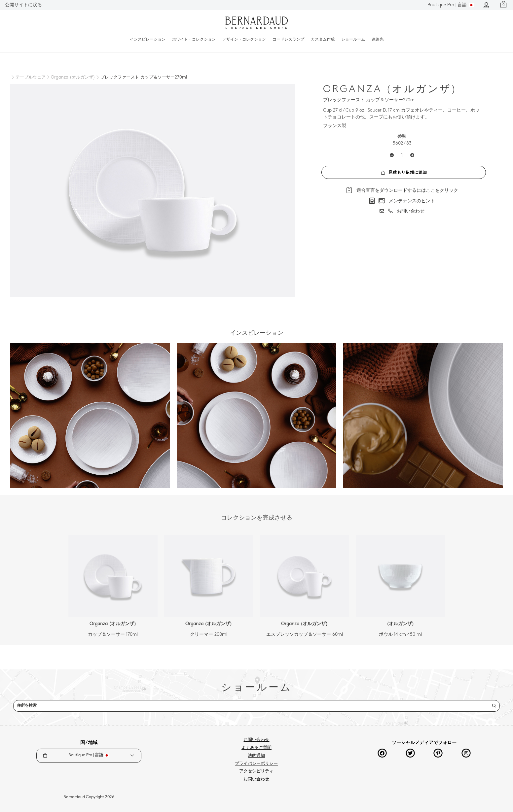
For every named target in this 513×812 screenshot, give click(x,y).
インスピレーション (148, 40)
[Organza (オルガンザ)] (70, 78)
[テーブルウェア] (28, 77)
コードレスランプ (288, 40)
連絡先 (378, 40)
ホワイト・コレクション (194, 40)
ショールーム (353, 40)
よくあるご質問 (256, 748)
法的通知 (256, 756)
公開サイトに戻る (23, 5)
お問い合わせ (256, 740)
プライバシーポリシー (256, 764)
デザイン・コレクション (244, 40)
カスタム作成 (323, 40)
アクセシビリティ (256, 771)
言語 (451, 5)
